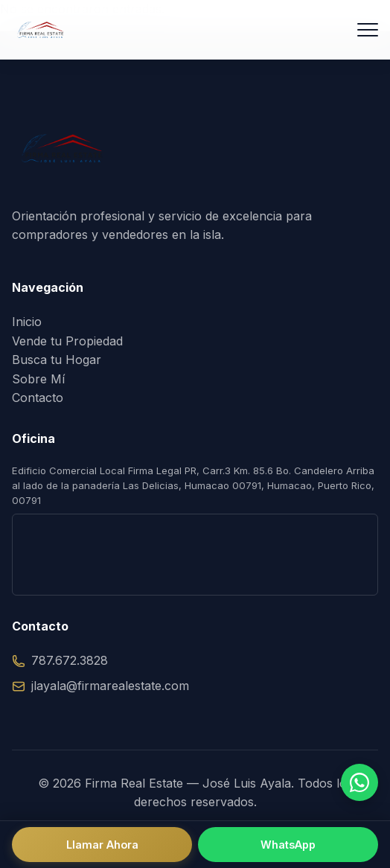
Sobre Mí (38, 379)
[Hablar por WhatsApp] (359, 782)
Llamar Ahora (102, 845)
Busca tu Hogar (57, 360)
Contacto (38, 398)
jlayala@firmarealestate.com (100, 686)
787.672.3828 (60, 660)
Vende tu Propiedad (67, 341)
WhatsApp (288, 845)
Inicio (27, 322)
